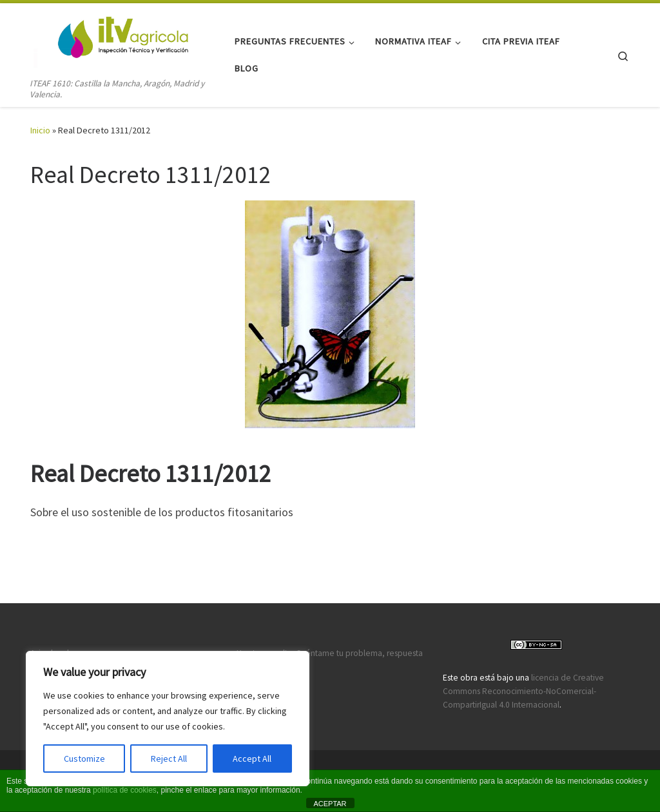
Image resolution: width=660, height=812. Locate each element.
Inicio (40, 130)
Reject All (169, 759)
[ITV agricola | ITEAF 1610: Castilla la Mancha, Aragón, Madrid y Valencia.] (111, 40)
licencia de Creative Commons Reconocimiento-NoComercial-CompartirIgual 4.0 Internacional (523, 691)
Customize (84, 759)
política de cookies (125, 790)
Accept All (252, 759)
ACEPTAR (330, 804)
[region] (168, 719)
